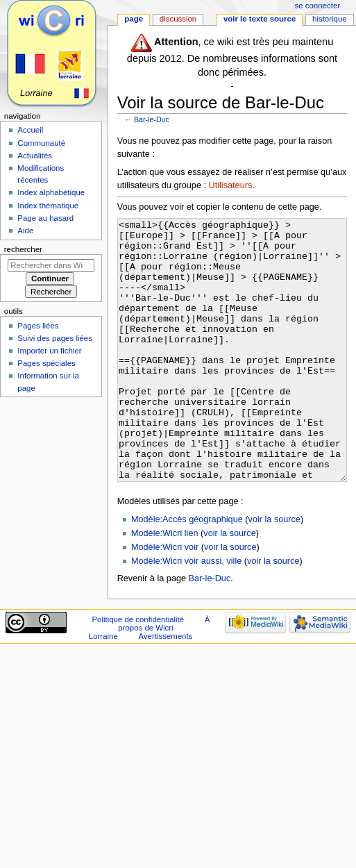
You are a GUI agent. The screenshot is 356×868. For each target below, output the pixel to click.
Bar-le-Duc (152, 119)
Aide (25, 231)
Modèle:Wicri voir (165, 599)
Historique (330, 19)
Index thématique (48, 206)
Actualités (35, 156)
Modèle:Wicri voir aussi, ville (186, 613)
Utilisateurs (231, 185)
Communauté (41, 143)
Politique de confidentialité (138, 671)
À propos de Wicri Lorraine (150, 680)
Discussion (178, 19)
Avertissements (165, 688)
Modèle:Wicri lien (165, 585)
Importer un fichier (49, 351)
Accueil (30, 130)
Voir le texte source (260, 19)
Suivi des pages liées (55, 338)
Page (134, 19)
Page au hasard (45, 218)
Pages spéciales (46, 363)
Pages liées (38, 326)
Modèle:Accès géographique (187, 571)
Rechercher (23, 249)
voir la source (274, 571)
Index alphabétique (51, 192)
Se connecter (318, 6)
